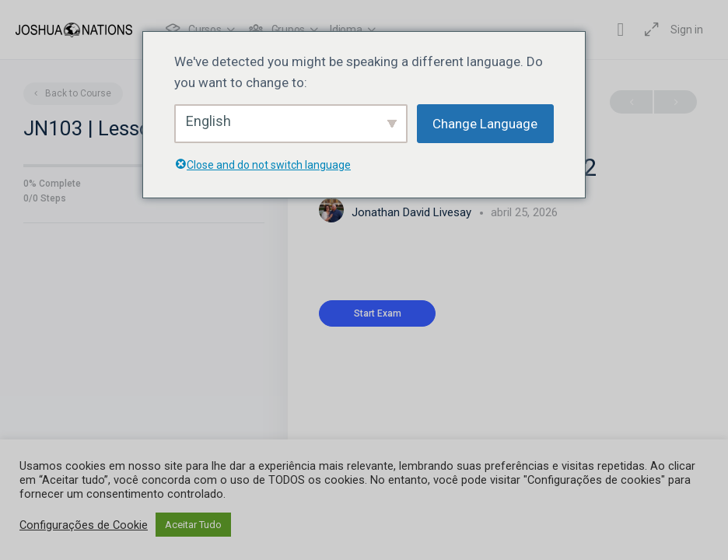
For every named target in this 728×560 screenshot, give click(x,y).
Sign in (687, 30)
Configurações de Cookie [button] (84, 525)
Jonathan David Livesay (413, 212)
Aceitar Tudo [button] (193, 525)
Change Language (485, 124)
